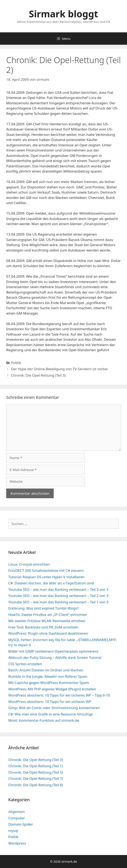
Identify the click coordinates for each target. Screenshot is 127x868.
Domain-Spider (21, 824)
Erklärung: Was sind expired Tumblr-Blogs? (43, 608)
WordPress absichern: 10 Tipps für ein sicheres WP (50, 702)
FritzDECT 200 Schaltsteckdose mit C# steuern (46, 570)
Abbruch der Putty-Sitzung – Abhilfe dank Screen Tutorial (55, 657)
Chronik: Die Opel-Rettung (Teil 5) (36, 772)
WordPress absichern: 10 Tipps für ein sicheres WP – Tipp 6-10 (59, 695)
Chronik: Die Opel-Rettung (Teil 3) (38, 375)
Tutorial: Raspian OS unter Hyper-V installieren (46, 577)
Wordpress (17, 843)
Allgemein (17, 812)
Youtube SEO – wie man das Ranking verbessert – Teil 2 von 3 (58, 596)
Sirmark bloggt (63, 14)
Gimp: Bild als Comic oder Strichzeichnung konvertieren (54, 708)
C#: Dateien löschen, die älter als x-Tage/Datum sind (51, 583)
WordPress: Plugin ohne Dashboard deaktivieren (48, 633)
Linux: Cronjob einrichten (29, 564)
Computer (17, 818)
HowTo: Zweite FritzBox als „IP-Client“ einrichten (48, 615)
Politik (16, 363)
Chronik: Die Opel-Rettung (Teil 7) (36, 778)
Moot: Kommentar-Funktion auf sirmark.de (44, 720)
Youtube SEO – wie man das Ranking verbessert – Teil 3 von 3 (58, 589)
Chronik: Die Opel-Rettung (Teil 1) (36, 766)
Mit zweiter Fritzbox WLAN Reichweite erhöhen (47, 621)
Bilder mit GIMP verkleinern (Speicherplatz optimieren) (53, 651)
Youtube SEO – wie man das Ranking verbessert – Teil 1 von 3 (58, 602)
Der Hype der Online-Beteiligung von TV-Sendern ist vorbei (59, 369)
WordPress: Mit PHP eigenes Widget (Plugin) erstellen (52, 689)
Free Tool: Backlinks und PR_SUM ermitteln (43, 627)
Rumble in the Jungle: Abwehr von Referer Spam (48, 676)
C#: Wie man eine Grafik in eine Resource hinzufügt (50, 714)
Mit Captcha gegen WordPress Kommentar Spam (49, 683)
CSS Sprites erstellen (25, 664)
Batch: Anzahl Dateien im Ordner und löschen (46, 670)
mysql (13, 831)
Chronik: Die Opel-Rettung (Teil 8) (36, 785)
